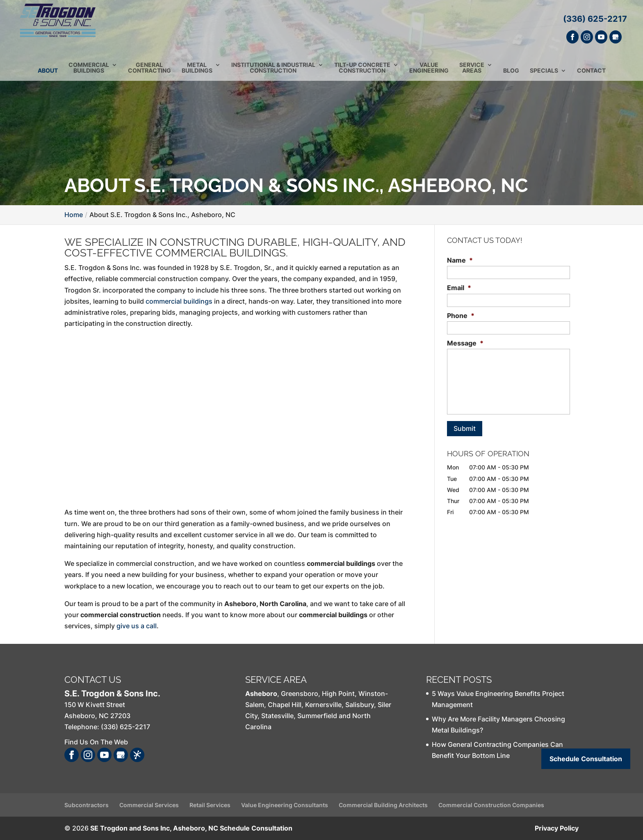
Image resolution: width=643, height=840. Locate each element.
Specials (544, 74)
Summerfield (317, 716)
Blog (511, 74)
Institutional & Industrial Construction (273, 72)
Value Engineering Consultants (285, 805)
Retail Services (210, 805)
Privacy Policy (557, 828)
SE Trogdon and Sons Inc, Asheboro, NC (154, 828)
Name (460, 260)
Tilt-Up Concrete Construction (362, 72)
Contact (591, 74)
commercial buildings (179, 301)
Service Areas (472, 72)
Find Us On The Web (96, 742)
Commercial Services (149, 805)
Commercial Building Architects (383, 805)
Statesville (277, 716)
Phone (461, 316)
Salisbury (360, 705)
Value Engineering (429, 72)
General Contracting (149, 72)
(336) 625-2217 (595, 19)
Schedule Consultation (256, 828)
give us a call (137, 626)
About (48, 74)
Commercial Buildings (89, 72)
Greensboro (300, 694)
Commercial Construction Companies (491, 805)
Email (459, 288)
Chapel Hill (285, 705)
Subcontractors (87, 805)
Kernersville (323, 705)
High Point (338, 694)
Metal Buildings (197, 72)
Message (465, 343)
